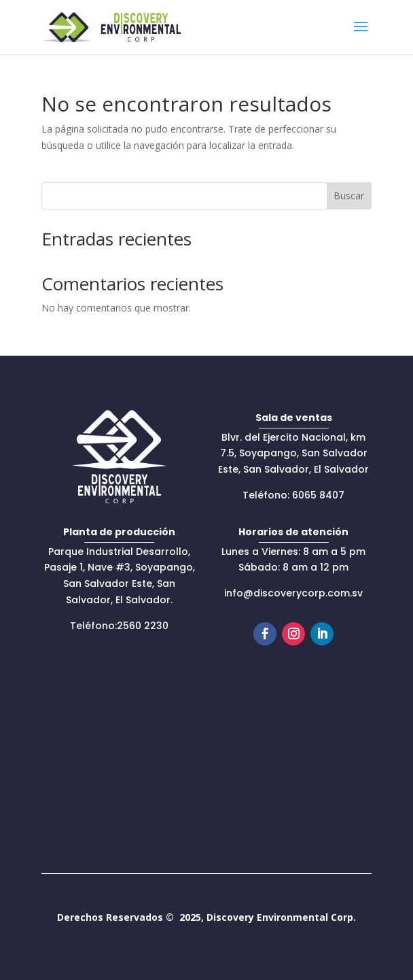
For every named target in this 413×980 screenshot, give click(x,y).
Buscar (349, 196)
